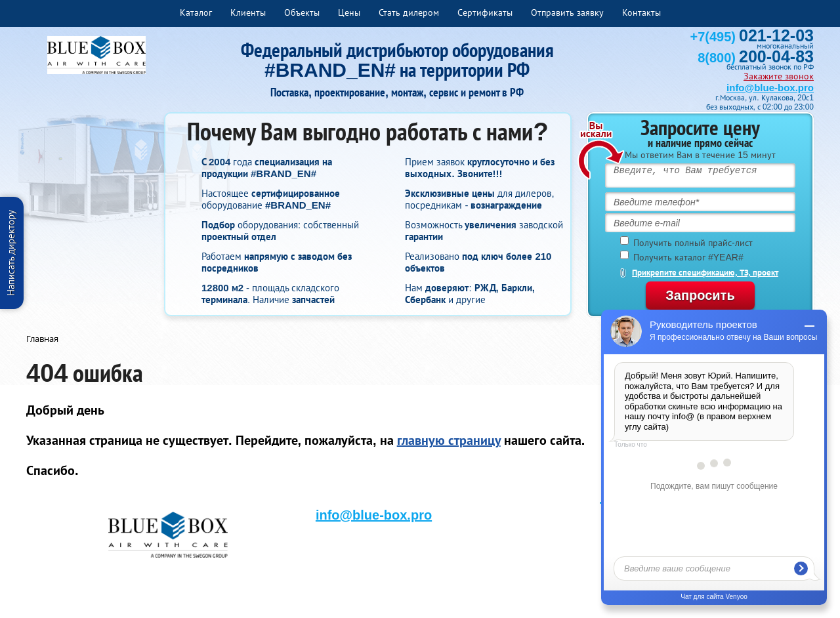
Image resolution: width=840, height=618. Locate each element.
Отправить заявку (567, 12)
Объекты (302, 12)
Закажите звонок (779, 76)
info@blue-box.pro (770, 88)
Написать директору (11, 253)
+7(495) (752, 37)
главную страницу (449, 440)
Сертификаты (485, 12)
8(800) (756, 58)
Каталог (196, 12)
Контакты (641, 12)
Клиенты (248, 12)
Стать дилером (409, 12)
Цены (349, 12)
